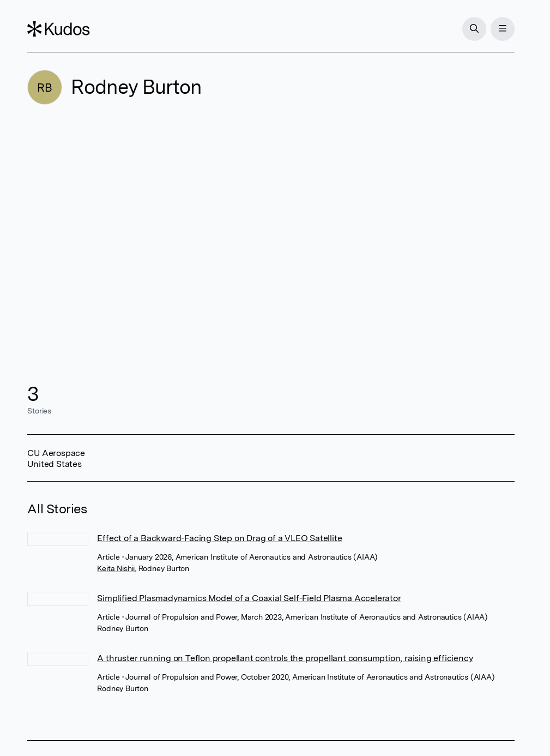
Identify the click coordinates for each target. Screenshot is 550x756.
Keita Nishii (116, 568)
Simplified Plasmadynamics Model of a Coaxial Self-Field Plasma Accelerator (249, 598)
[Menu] (503, 29)
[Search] (474, 29)
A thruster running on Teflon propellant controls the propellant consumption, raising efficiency (285, 658)
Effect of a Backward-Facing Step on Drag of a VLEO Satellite (219, 538)
